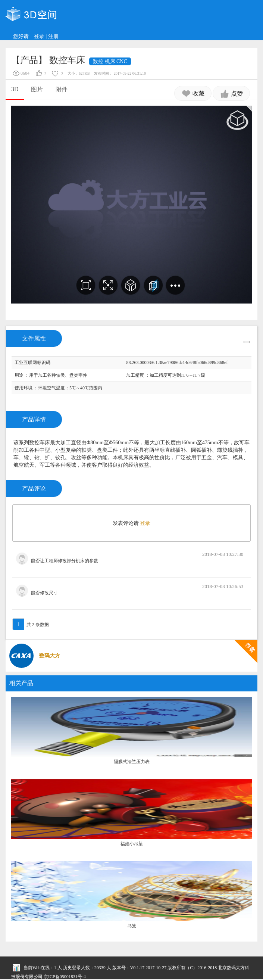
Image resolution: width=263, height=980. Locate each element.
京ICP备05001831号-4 (65, 977)
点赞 (231, 94)
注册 (53, 36)
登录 (39, 36)
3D (15, 89)
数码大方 (50, 656)
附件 (62, 89)
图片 (37, 89)
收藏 (193, 94)
